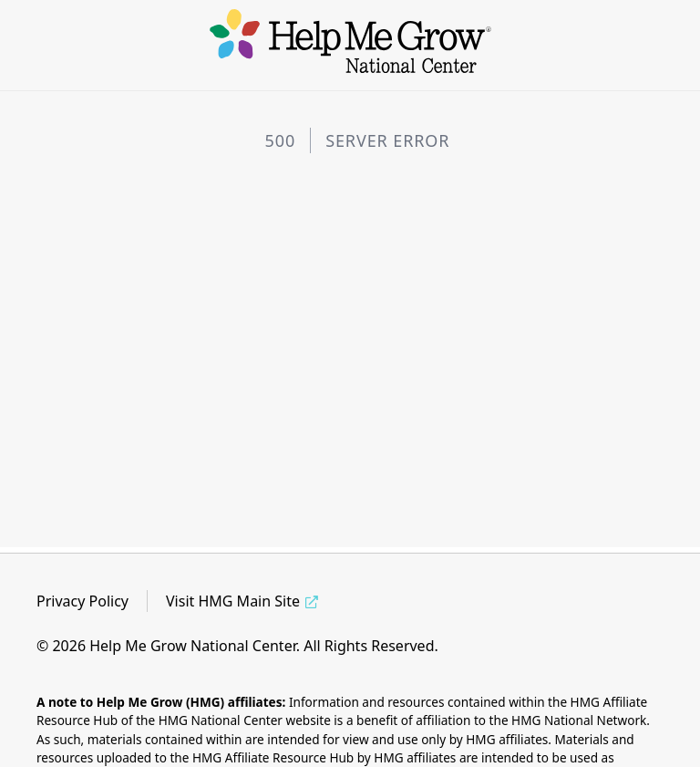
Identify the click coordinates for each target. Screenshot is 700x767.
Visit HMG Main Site (233, 601)
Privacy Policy (82, 601)
